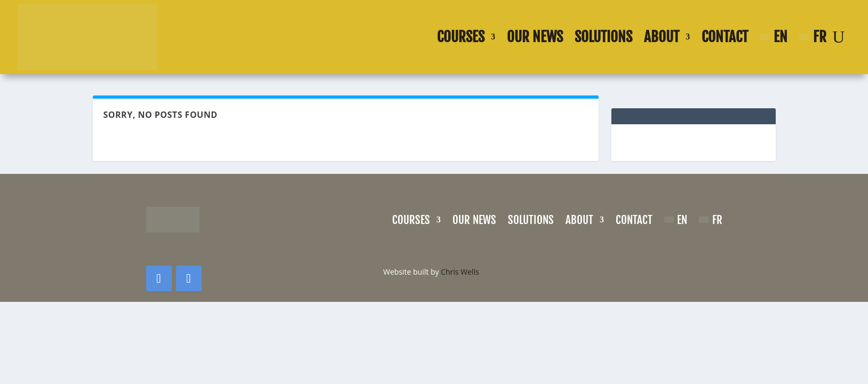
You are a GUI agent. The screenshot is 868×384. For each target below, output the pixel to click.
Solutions (603, 37)
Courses (461, 37)
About (662, 37)
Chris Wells (460, 272)
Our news (535, 37)
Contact (725, 37)
